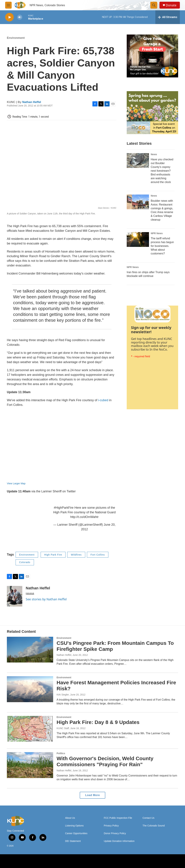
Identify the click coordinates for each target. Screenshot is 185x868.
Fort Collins (98, 555)
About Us (70, 818)
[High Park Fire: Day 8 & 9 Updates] (30, 729)
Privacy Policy (111, 826)
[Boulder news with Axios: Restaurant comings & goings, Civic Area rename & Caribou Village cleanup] (138, 202)
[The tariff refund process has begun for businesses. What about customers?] (138, 239)
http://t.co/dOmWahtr (84, 517)
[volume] (20, 17)
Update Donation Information (119, 841)
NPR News (157, 233)
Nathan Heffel (32, 102)
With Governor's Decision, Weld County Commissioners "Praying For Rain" (105, 761)
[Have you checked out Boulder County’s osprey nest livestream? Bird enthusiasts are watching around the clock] (138, 161)
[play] (9, 17)
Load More (92, 795)
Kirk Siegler (63, 695)
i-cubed (103, 400)
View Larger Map (16, 483)
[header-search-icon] (154, 5)
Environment (16, 38)
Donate (171, 5)
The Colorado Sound (154, 826)
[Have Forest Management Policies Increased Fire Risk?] (30, 689)
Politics (61, 753)
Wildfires (76, 555)
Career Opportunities (76, 833)
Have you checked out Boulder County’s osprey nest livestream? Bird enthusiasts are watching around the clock (162, 171)
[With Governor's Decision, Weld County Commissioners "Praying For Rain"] (30, 765)
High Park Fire (53, 555)
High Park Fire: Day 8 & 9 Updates (98, 722)
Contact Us (148, 818)
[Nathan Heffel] (15, 596)
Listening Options (74, 826)
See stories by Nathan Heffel (46, 599)
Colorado (25, 562)
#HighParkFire (64, 508)
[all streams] (168, 17)
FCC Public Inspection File (118, 818)
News (154, 154)
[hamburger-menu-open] (8, 5)
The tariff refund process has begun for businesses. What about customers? (162, 246)
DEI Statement (73, 841)
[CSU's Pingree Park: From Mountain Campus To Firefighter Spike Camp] (30, 650)
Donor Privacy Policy (115, 833)
